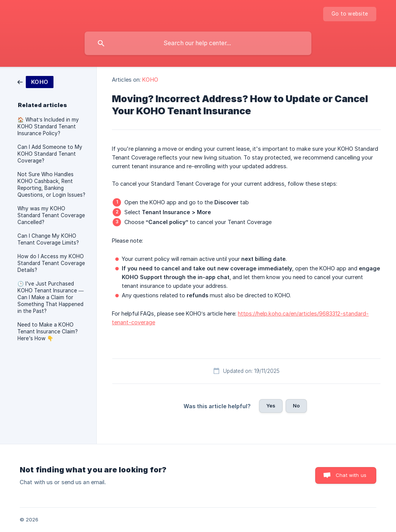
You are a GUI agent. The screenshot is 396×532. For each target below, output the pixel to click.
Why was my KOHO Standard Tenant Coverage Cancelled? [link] (51, 215)
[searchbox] (198, 43)
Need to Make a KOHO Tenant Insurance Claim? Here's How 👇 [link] (48, 332)
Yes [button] (271, 406)
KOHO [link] (150, 80)
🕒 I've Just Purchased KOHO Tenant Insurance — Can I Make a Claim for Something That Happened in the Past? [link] (51, 297)
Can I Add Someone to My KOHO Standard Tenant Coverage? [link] (50, 154)
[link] (35, 81)
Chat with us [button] (351, 475)
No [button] (296, 406)
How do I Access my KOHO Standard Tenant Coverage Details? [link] (51, 263)
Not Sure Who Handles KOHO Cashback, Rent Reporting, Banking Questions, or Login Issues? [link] (51, 185)
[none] (350, 14)
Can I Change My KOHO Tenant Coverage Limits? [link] (48, 239)
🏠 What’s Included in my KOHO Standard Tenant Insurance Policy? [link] (48, 126)
